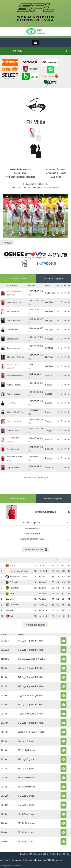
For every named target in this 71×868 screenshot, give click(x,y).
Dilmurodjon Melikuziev (16, 357)
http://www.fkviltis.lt (50, 188)
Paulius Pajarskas (14, 394)
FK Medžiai (12, 605)
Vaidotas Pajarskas (14, 385)
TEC (9, 616)
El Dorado (11, 582)
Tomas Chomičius (14, 449)
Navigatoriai (12, 588)
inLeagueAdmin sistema (11, 865)
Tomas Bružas (12, 330)
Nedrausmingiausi (53, 498)
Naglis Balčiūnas (13, 468)
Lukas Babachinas (14, 421)
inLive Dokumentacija (30, 854)
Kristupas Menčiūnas (15, 412)
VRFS (46, 854)
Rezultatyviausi (18, 498)
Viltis (10, 599)
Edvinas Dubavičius (14, 321)
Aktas (10, 593)
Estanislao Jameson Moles (32, 539)
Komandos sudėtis (18, 279)
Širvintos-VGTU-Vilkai (16, 577)
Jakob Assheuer (13, 430)
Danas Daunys (12, 339)
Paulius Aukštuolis (14, 302)
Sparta (10, 565)
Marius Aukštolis (13, 312)
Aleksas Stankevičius (15, 376)
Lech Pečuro (12, 403)
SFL (54, 854)
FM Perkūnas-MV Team (17, 571)
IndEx (10, 610)
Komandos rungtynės (53, 279)
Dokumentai (64, 854)
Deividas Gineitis (13, 348)
